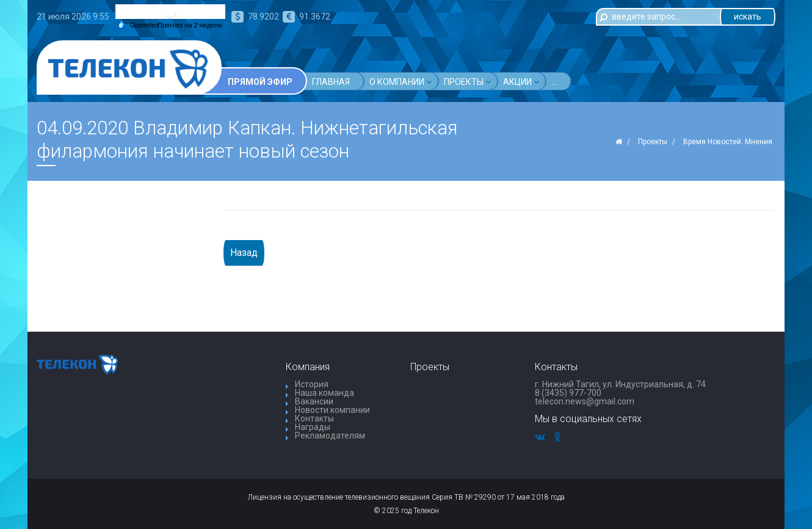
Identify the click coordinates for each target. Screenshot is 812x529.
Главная (331, 82)
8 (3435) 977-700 (568, 393)
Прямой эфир (260, 82)
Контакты (314, 418)
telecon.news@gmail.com (585, 401)
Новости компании (332, 410)
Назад (244, 253)
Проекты (467, 82)
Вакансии (314, 401)
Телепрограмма (589, 82)
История (312, 384)
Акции (521, 82)
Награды (313, 427)
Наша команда (324, 393)
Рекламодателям (330, 436)
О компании (401, 82)
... (648, 82)
